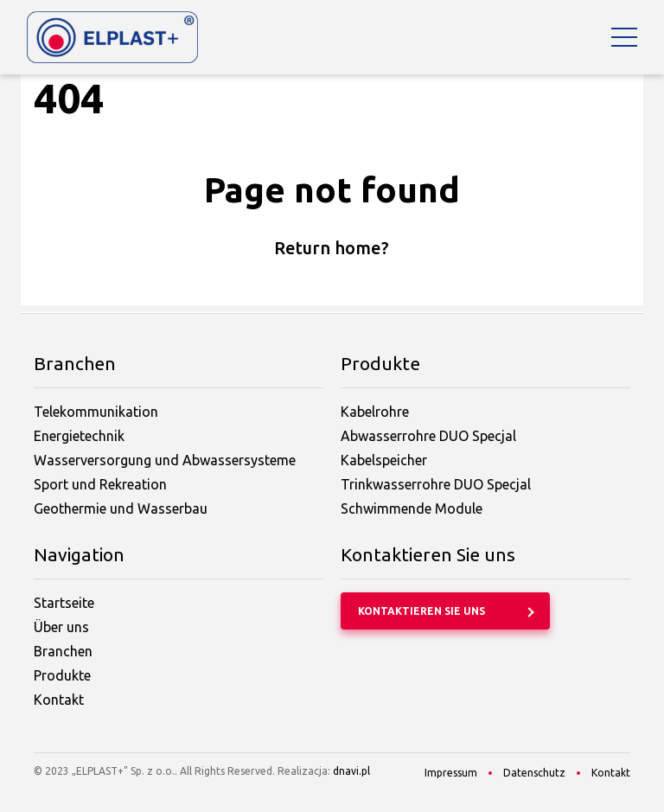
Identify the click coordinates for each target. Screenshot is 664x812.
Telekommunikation (96, 412)
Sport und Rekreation (100, 484)
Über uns (61, 627)
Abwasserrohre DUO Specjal (428, 436)
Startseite (64, 603)
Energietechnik (79, 436)
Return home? (332, 248)
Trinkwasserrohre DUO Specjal (436, 484)
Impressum (451, 773)
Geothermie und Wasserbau (121, 508)
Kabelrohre (375, 412)
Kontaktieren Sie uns (421, 611)
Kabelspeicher (384, 460)
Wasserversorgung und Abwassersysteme (165, 460)
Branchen (63, 651)
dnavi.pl (351, 771)
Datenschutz (534, 773)
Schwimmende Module (412, 508)
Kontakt (59, 700)
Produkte (62, 675)
